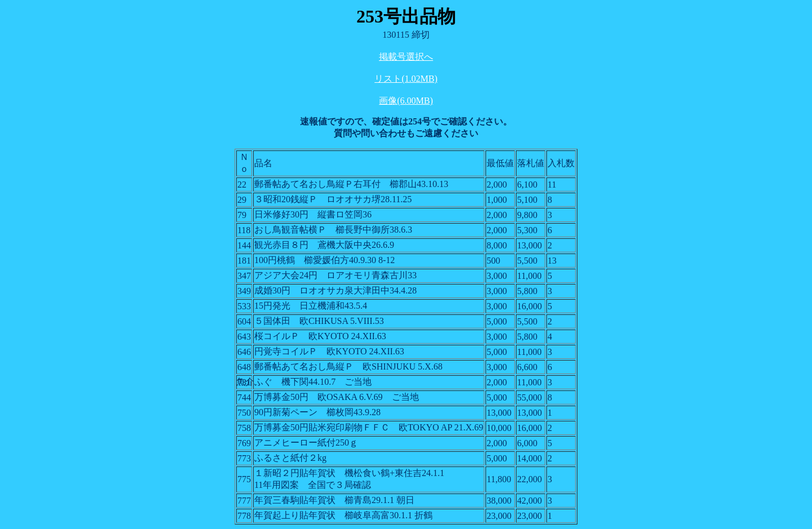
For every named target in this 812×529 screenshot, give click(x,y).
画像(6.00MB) (406, 101)
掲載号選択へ (406, 57)
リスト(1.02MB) (406, 79)
